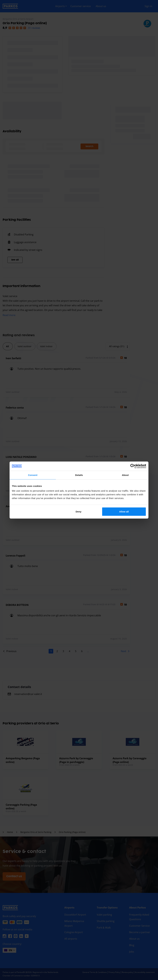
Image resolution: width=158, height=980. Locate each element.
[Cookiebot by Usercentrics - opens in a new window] (133, 466)
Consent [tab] (33, 475)
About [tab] (125, 475)
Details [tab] (79, 475)
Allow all (124, 512)
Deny (78, 512)
